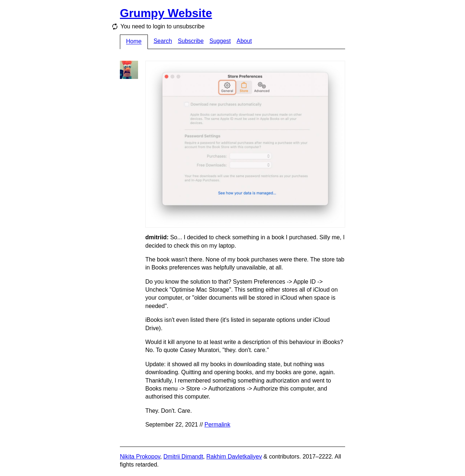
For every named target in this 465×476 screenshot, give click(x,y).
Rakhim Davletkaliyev (234, 457)
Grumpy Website (166, 13)
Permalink (217, 425)
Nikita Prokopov (140, 457)
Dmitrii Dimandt (183, 457)
